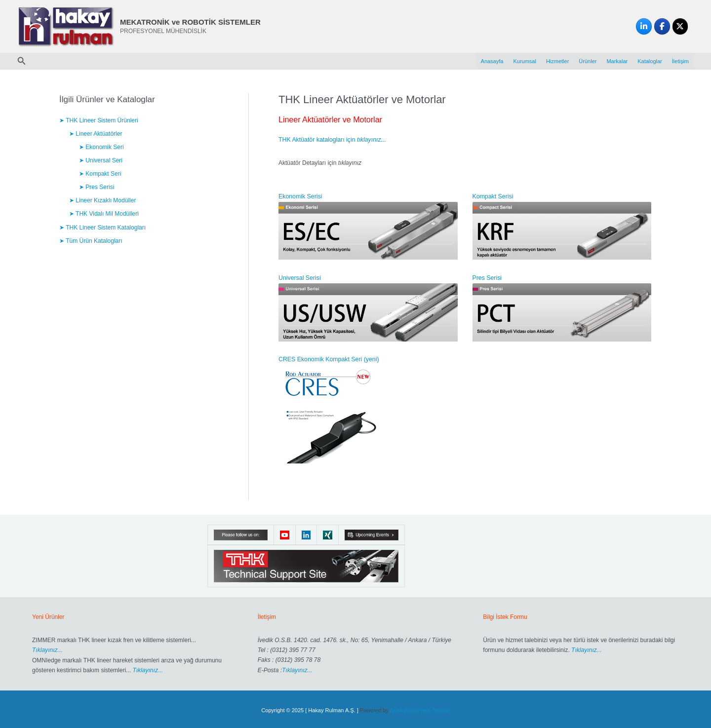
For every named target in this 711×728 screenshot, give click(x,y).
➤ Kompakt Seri (100, 174)
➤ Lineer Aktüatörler (96, 134)
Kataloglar (650, 61)
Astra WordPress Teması (419, 708)
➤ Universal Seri (101, 160)
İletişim (680, 61)
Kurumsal (524, 61)
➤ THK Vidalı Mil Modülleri (104, 214)
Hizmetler (557, 61)
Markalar (617, 61)
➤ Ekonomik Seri (101, 147)
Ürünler (588, 61)
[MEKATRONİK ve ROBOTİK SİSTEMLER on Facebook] (662, 27)
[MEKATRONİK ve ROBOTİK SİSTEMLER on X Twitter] (680, 27)
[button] (22, 61)
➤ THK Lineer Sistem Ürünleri (99, 120)
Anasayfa (492, 61)
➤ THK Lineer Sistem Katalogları (102, 227)
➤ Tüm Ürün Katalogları (91, 240)
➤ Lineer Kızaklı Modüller (102, 200)
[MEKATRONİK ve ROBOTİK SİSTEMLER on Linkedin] (644, 27)
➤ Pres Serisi (97, 187)
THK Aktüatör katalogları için (331, 140)
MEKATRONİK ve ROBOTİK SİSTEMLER (190, 22)
